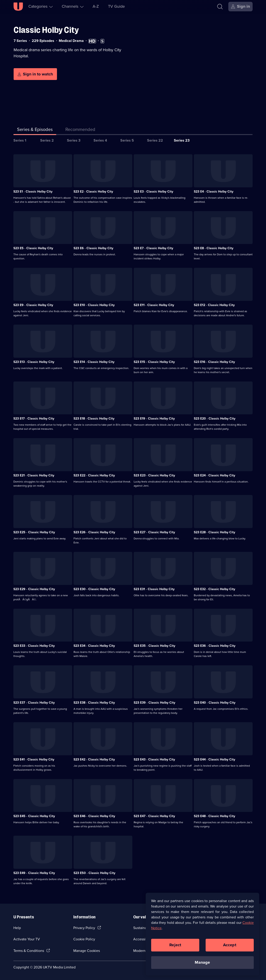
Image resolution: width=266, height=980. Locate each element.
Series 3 (74, 140)
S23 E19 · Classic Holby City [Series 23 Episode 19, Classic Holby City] (154, 419)
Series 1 (20, 140)
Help (17, 928)
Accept (230, 947)
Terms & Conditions (29, 951)
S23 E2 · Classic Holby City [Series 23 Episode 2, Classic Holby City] (93, 192)
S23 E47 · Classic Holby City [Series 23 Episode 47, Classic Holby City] (154, 816)
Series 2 (47, 140)
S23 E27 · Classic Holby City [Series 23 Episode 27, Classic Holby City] (154, 532)
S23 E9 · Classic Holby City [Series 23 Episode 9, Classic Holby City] (33, 305)
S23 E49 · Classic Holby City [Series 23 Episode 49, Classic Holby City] (34, 873)
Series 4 (100, 140)
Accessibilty (143, 939)
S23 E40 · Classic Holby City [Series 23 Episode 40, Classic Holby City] (215, 703)
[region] (202, 936)
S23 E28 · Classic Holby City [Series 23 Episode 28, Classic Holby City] (214, 532)
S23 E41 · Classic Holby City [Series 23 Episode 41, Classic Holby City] (34, 759)
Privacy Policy (84, 928)
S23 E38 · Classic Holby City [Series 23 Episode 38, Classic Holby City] (94, 703)
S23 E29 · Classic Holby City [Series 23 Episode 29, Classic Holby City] (34, 589)
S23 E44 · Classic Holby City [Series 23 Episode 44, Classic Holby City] (214, 759)
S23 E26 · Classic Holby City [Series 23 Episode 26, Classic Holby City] (94, 532)
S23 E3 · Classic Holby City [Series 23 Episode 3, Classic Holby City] (153, 192)
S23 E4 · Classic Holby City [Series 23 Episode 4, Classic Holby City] (214, 192)
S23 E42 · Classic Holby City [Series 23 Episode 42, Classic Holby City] (94, 759)
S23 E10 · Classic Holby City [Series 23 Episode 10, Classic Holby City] (94, 305)
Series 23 (182, 140)
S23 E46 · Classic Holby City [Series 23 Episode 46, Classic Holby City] (94, 816)
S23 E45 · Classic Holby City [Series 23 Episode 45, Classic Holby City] (34, 816)
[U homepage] (18, 7)
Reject (175, 947)
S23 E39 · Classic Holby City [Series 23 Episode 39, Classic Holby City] (154, 703)
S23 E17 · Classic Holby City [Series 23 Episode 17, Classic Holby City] (34, 419)
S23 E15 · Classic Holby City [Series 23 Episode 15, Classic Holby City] (154, 362)
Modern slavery (145, 951)
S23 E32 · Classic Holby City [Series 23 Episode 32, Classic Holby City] (214, 589)
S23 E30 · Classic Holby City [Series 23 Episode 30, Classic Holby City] (94, 589)
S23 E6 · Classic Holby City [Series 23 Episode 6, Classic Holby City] (93, 248)
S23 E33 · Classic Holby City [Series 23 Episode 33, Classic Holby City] (34, 646)
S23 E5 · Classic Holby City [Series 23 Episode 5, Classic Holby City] (33, 248)
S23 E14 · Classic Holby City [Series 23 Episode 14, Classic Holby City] (94, 362)
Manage (202, 965)
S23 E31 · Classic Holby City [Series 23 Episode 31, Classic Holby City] (154, 589)
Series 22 (155, 140)
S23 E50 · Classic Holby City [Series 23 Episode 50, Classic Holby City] (94, 873)
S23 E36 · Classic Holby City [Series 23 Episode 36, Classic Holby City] (215, 646)
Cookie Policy (84, 939)
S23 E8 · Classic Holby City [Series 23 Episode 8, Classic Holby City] (214, 248)
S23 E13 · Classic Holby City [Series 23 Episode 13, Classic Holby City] (34, 362)
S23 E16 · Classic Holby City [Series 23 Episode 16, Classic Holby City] (214, 362)
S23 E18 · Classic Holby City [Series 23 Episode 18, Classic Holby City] (94, 419)
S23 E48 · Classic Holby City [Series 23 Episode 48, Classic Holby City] (214, 816)
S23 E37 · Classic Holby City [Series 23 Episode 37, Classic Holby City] (34, 703)
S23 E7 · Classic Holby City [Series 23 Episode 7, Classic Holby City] (153, 248)
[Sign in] (240, 7)
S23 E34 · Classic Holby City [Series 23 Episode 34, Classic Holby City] (94, 646)
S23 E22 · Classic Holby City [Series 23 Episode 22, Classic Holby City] (94, 475)
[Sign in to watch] (35, 74)
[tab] (80, 130)
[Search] (221, 7)
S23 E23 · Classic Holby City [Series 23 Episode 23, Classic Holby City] (154, 475)
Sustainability (144, 928)
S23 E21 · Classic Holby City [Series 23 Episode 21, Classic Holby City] (34, 475)
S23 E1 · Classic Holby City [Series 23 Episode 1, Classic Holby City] (33, 192)
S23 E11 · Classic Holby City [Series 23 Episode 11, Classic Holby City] (154, 305)
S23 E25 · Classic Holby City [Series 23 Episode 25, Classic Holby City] (34, 532)
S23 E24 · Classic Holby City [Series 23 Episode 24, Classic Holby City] (214, 475)
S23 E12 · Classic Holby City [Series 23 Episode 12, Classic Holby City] (214, 305)
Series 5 (127, 140)
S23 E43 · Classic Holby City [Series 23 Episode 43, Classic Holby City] (154, 759)
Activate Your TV (27, 939)
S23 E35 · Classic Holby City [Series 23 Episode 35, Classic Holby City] (154, 646)
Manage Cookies (87, 951)
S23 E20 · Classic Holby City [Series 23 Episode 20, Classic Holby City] (215, 419)
